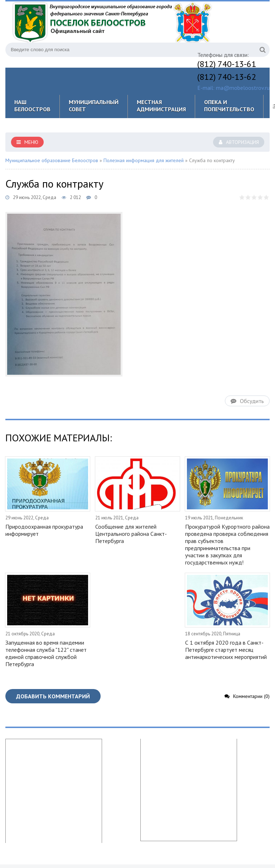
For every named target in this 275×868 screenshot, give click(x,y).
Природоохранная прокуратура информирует (44, 530)
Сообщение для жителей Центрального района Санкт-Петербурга (131, 534)
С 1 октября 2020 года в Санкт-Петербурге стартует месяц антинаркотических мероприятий (226, 650)
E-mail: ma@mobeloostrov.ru (233, 88)
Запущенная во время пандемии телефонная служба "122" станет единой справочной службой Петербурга (46, 653)
